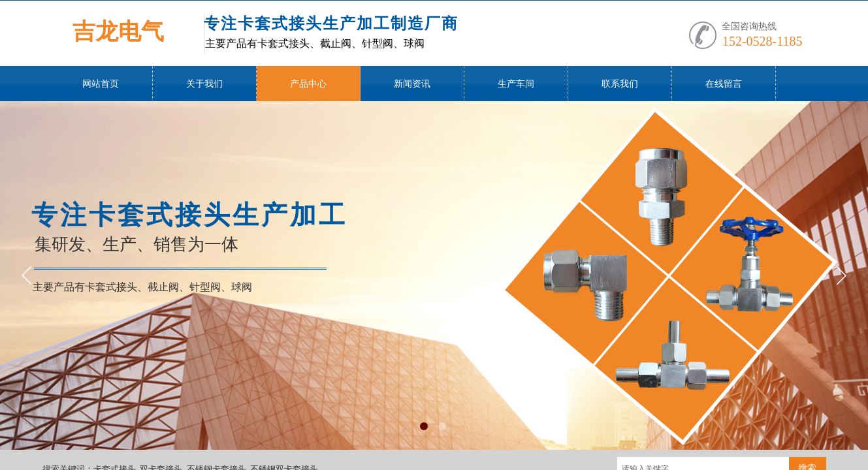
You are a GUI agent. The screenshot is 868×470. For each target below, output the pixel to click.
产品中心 (308, 84)
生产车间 (516, 84)
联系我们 (620, 84)
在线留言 (724, 84)
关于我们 (204, 84)
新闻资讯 (412, 84)
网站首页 (101, 84)
